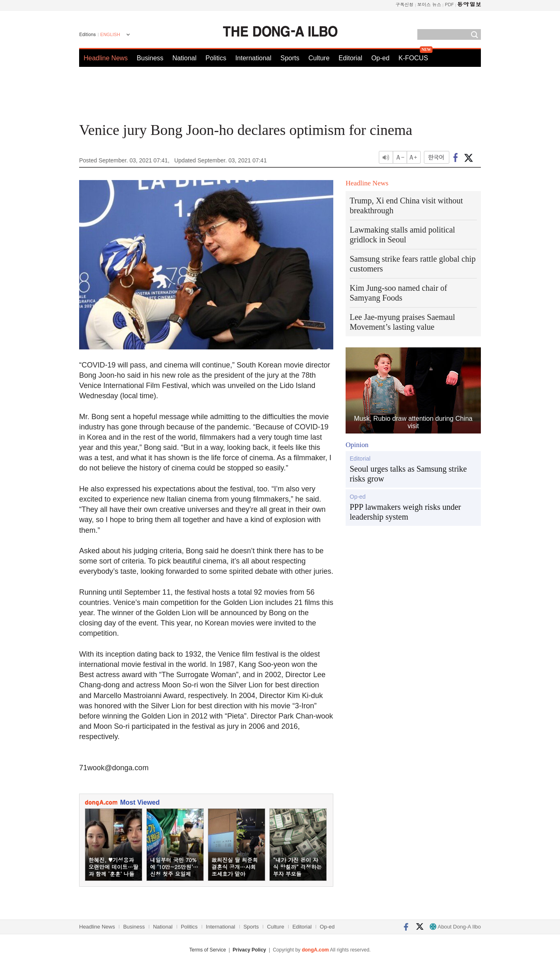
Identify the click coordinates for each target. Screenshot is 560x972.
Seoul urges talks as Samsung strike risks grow (408, 474)
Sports (290, 58)
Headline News (106, 58)
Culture (319, 58)
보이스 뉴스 (429, 4)
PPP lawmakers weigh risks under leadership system (405, 512)
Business (150, 58)
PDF (449, 4)
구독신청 (405, 4)
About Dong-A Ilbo (455, 927)
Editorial (351, 58)
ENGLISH (110, 34)
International (253, 58)
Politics (216, 58)
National (185, 58)
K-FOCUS (413, 58)
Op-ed (380, 58)
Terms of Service (208, 950)
